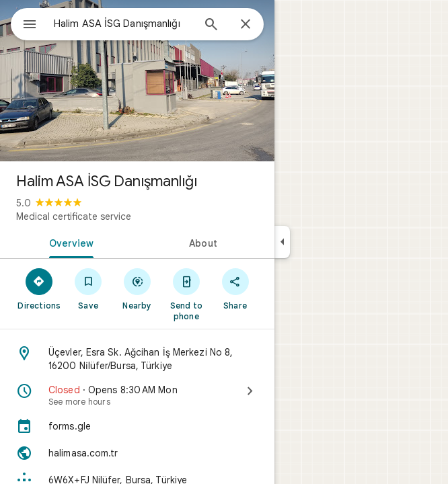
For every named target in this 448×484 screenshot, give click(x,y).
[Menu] (30, 26)
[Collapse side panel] (282, 242)
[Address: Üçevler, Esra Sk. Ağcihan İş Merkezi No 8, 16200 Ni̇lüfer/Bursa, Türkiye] (137, 359)
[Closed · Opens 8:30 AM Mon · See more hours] (137, 395)
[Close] (246, 25)
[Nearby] (138, 288)
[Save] (88, 288)
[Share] (235, 288)
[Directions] (39, 288)
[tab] (69, 242)
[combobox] (123, 24)
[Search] (211, 26)
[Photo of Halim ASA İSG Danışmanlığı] (137, 81)
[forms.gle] (137, 426)
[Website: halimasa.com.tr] (137, 453)
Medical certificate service (74, 216)
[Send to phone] (186, 294)
